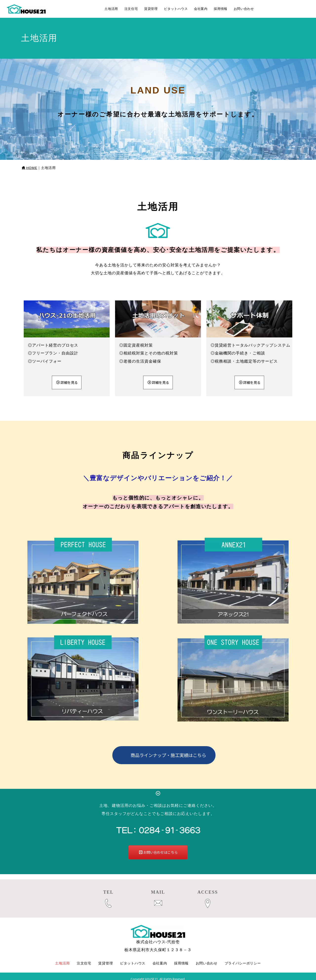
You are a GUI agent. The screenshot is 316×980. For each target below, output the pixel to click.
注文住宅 (131, 9)
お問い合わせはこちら (158, 852)
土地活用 (111, 9)
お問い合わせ (244, 9)
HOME (30, 168)
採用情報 (221, 9)
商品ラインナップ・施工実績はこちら (168, 755)
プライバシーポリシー (243, 958)
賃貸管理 (151, 9)
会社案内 (201, 9)
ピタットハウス (176, 9)
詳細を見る (67, 382)
